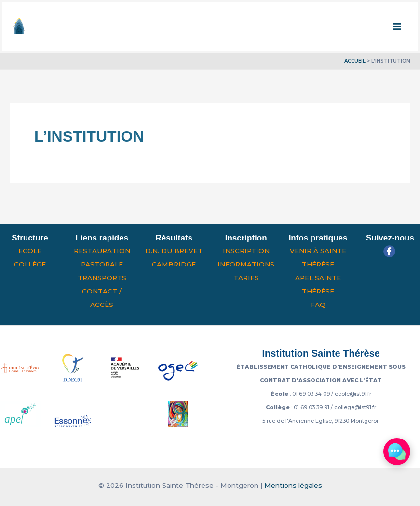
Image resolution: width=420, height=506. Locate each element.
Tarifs (246, 278)
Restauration (102, 251)
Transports (102, 278)
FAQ (318, 305)
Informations (246, 264)
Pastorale (102, 264)
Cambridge (174, 264)
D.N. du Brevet (174, 251)
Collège (30, 264)
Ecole (30, 251)
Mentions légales (293, 485)
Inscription (246, 251)
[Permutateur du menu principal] (397, 27)
